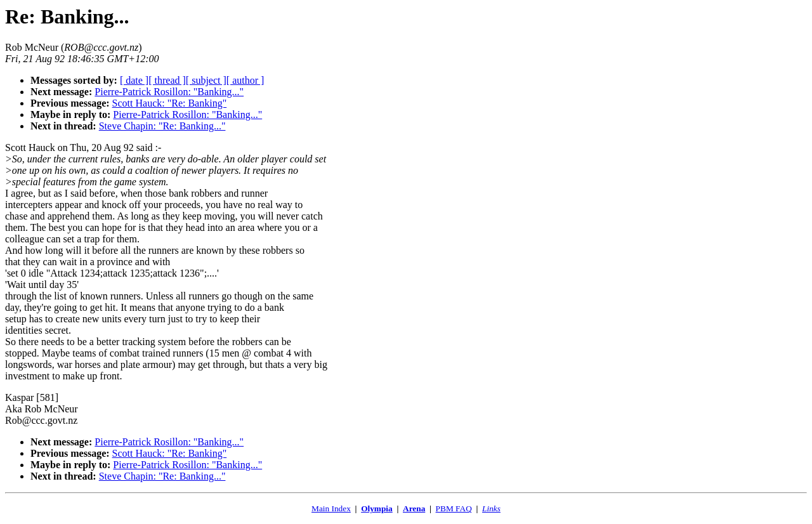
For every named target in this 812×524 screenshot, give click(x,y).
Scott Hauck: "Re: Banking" (170, 103)
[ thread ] (167, 80)
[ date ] (134, 80)
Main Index (331, 508)
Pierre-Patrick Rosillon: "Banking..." (169, 92)
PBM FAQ (454, 508)
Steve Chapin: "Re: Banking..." (162, 126)
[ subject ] (206, 80)
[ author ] (246, 80)
